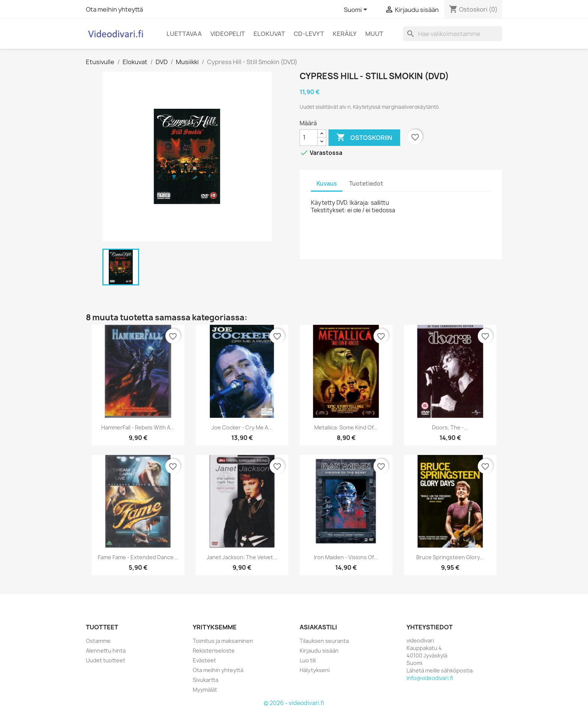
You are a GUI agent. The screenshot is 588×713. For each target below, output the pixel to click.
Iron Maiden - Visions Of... (346, 557)
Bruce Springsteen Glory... (450, 557)
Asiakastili (318, 627)
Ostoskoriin (364, 138)
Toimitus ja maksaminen (223, 641)
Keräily (345, 34)
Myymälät (205, 690)
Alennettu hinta (106, 651)
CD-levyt (309, 34)
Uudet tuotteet (106, 660)
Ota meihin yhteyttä (114, 9)
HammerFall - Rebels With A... (138, 427)
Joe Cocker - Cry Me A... (242, 427)
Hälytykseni (315, 670)
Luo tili (308, 660)
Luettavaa (184, 34)
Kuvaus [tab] (327, 184)
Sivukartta (205, 680)
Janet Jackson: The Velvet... (242, 557)
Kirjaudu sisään (319, 651)
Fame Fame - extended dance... (138, 557)
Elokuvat (269, 34)
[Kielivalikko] (357, 10)
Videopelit (228, 34)
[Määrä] (309, 138)
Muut (374, 34)
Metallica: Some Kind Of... (346, 427)
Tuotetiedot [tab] (366, 184)
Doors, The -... (450, 427)
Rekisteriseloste (214, 651)
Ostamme (98, 641)
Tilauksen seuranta (324, 641)
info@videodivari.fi (430, 678)
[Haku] (453, 34)
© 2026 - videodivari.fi (294, 703)
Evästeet (204, 660)
